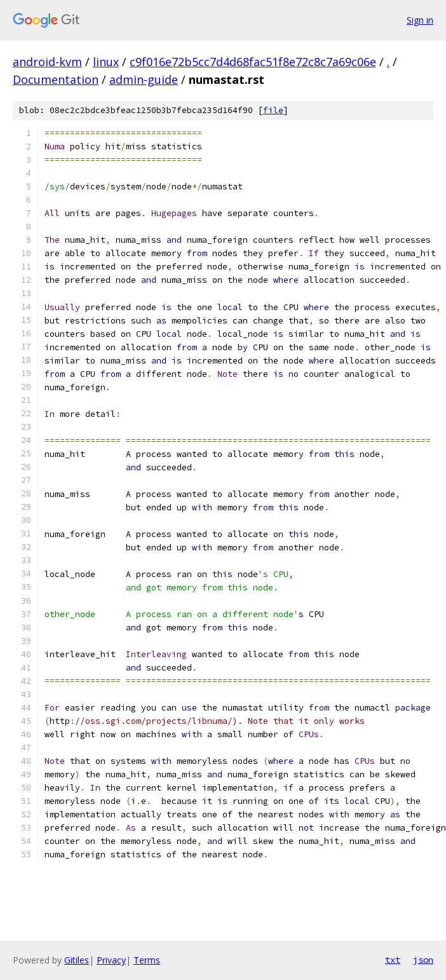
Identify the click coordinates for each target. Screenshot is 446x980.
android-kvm (47, 62)
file (273, 110)
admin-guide (144, 79)
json (423, 960)
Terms (147, 960)
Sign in (420, 20)
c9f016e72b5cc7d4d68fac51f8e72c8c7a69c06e (253, 62)
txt (393, 960)
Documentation (56, 79)
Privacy (111, 960)
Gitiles (77, 960)
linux (106, 62)
